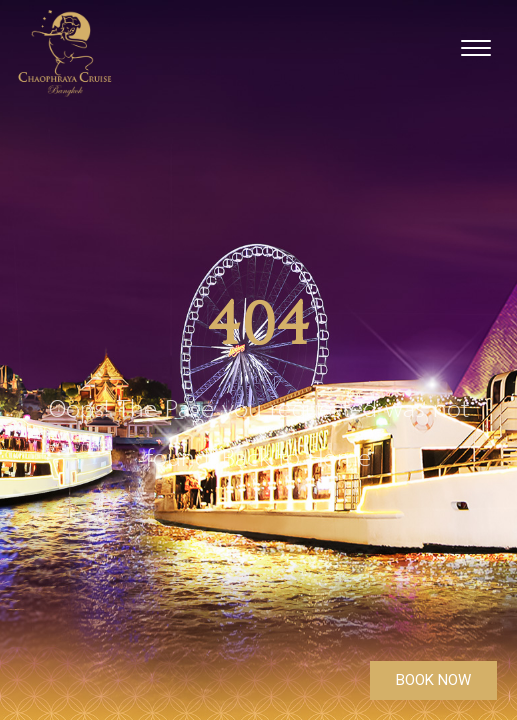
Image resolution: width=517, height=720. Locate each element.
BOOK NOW (433, 680)
